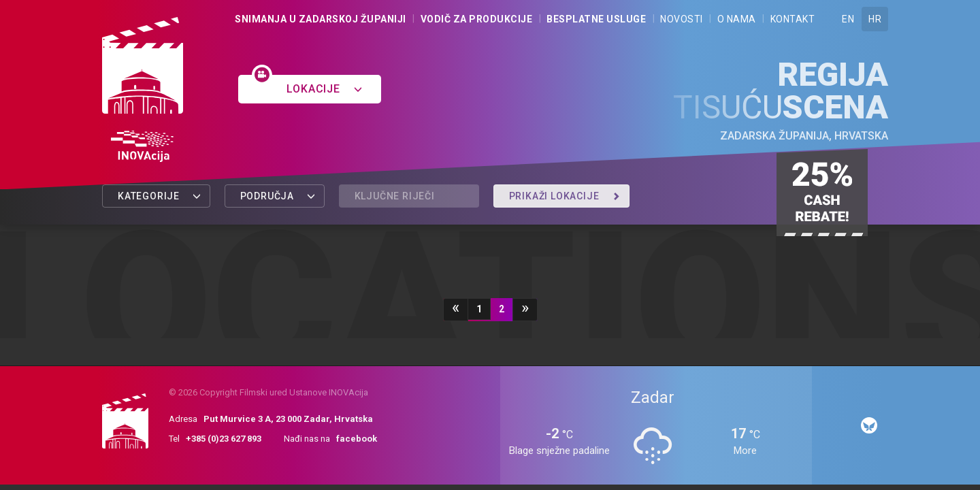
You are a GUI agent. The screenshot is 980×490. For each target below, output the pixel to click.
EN (848, 19)
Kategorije (160, 196)
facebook (357, 439)
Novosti (682, 19)
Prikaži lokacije (565, 196)
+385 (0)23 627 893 (224, 439)
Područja (278, 196)
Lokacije (324, 89)
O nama (737, 19)
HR (875, 19)
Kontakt (793, 19)
